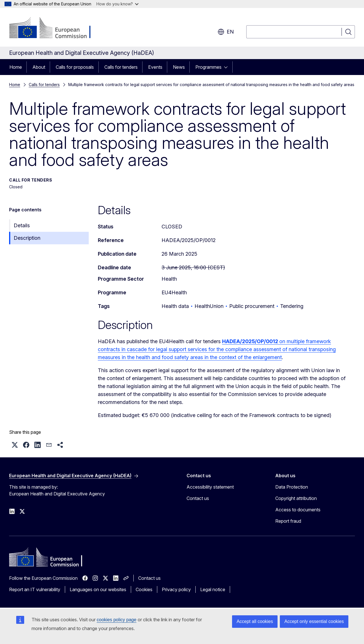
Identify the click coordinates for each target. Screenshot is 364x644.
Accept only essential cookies (314, 621)
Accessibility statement (210, 487)
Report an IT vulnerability (35, 589)
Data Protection (292, 487)
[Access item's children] (227, 67)
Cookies (144, 589)
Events (155, 67)
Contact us (198, 498)
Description (27, 238)
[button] (15, 445)
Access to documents (298, 510)
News (179, 67)
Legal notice (213, 589)
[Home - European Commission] (55, 28)
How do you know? (117, 4)
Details (22, 225)
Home (16, 67)
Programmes (208, 67)
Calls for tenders (121, 67)
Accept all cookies (255, 621)
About (39, 67)
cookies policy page (117, 620)
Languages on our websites (98, 589)
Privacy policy (176, 589)
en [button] (226, 32)
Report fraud (288, 521)
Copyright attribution (296, 498)
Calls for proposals (75, 67)
